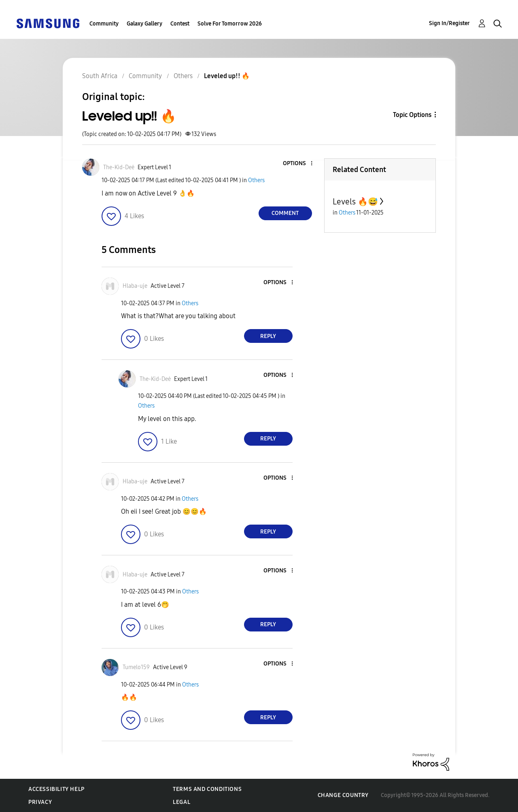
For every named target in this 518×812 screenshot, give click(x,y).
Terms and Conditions (207, 789)
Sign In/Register (449, 23)
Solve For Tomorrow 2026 (230, 24)
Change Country (343, 795)
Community (104, 24)
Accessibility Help (56, 789)
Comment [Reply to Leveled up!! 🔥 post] (285, 213)
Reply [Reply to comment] (268, 336)
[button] (298, 164)
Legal (182, 802)
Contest (180, 24)
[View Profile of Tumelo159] (136, 667)
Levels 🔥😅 (355, 202)
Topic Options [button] (412, 115)
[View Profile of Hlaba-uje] (135, 286)
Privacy (40, 802)
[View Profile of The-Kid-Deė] (119, 167)
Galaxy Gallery (144, 24)
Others (256, 180)
